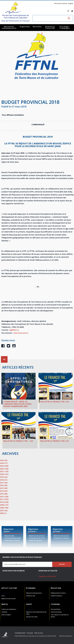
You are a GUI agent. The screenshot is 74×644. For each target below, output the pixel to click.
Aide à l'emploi (6, 615)
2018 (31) (4, 480)
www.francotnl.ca (21, 333)
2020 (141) (4, 474)
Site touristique (56, 609)
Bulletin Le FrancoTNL (50, 27)
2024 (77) (4, 463)
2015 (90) (4, 488)
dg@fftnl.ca (14, 330)
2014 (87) (4, 491)
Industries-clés (31, 596)
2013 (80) (4, 494)
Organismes (25, 27)
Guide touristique (56, 612)
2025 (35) (4, 460)
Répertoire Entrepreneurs (34, 593)
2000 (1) (3, 513)
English (71, 3)
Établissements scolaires (58, 593)
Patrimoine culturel (61, 3)
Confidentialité (20, 633)
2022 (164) (4, 469)
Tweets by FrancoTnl (47, 576)
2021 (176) (4, 471)
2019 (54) (4, 477)
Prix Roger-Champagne (65, 27)
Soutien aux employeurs (9, 609)
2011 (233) (4, 499)
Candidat (4, 612)
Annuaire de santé (32, 617)
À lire (3, 596)
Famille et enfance (56, 596)
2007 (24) (4, 511)
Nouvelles (37, 27)
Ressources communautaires (9, 27)
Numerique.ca (69, 636)
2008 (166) (4, 508)
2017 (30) (4, 483)
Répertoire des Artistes (9, 599)
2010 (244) (4, 502)
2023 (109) (4, 466)
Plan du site (39, 633)
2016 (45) (4, 485)
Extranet (30, 633)
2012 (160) (4, 497)
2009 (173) (4, 505)
